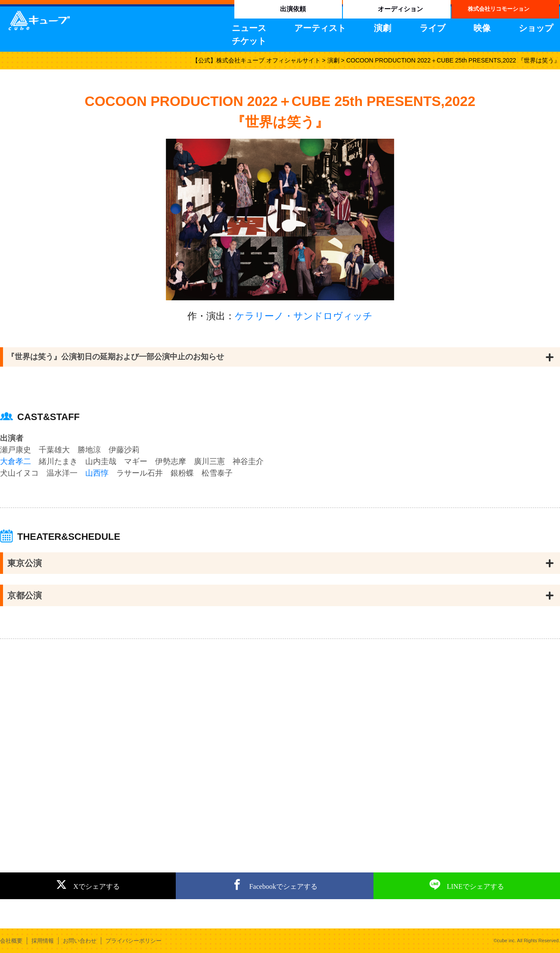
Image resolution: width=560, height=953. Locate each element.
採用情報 (43, 941)
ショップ (536, 28)
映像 (482, 28)
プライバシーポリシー (134, 941)
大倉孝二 (16, 461)
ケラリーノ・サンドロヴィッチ (304, 316)
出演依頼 (293, 9)
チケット (249, 41)
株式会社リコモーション (499, 9)
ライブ (432, 28)
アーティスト (320, 28)
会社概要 (11, 941)
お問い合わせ (80, 941)
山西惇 (97, 473)
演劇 (383, 28)
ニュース (249, 28)
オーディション (400, 9)
